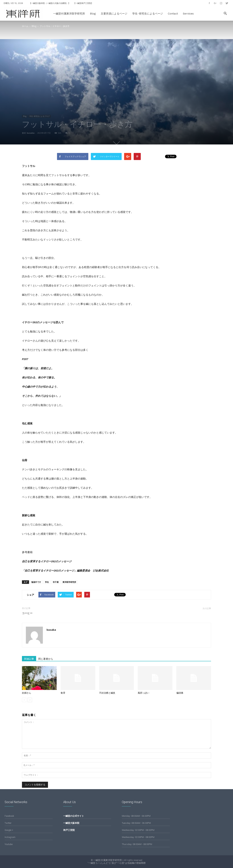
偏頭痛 (180, 693)
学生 (47, 582)
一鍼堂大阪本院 (71, 823)
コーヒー (27, 613)
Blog (93, 14)
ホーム (25, 26)
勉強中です (36, 582)
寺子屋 (56, 582)
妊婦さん (27, 693)
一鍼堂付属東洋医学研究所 (69, 14)
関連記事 (29, 659)
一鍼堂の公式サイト (74, 816)
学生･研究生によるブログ (40, 116)
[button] (225, 14)
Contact (173, 14)
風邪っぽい (144, 693)
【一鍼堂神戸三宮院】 (83, 3)
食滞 (63, 693)
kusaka (31, 133)
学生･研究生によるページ (148, 14)
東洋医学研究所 (69, 582)
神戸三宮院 (69, 830)
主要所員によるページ (114, 14)
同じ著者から (46, 659)
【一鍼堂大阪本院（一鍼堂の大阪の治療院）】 (50, 3)
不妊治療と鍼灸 (107, 693)
